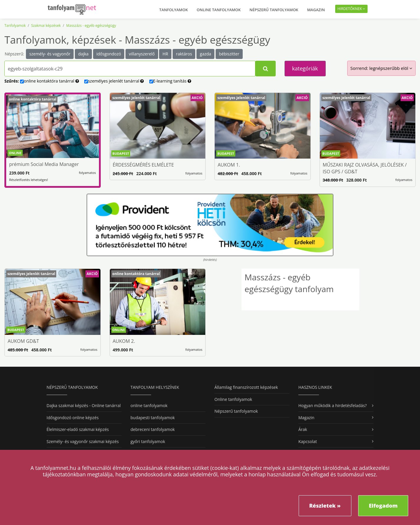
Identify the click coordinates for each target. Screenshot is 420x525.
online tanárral (49, 81)
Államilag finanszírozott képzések (246, 387)
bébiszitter (229, 54)
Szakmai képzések (46, 25)
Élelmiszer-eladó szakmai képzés (78, 429)
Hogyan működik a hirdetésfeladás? (333, 405)
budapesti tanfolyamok (153, 418)
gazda (206, 54)
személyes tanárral (114, 81)
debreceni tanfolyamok (153, 429)
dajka (83, 54)
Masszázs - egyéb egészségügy (91, 25)
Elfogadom (383, 506)
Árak (303, 429)
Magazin (316, 10)
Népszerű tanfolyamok (274, 10)
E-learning (170, 81)
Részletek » (325, 506)
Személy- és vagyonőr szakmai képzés (83, 441)
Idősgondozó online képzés (73, 418)
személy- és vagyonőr (50, 54)
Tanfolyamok (174, 10)
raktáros (184, 54)
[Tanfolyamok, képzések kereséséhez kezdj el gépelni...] (130, 69)
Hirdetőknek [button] (351, 9)
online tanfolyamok (149, 405)
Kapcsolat (308, 441)
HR (165, 54)
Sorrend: (381, 68)
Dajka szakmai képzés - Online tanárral (84, 405)
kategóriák (305, 68)
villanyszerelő (142, 54)
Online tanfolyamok (219, 10)
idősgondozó (109, 54)
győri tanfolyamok (148, 441)
